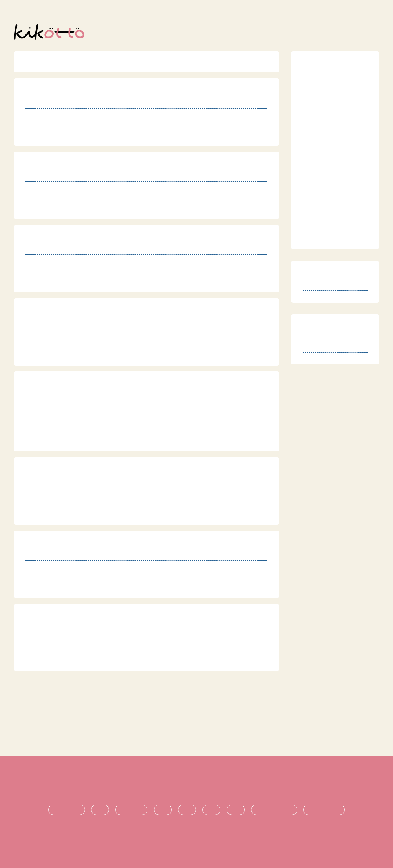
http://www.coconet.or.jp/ (84, 587)
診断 (100, 810)
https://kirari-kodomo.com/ (86, 282)
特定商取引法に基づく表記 (133, 784)
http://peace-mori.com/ (80, 135)
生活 (163, 810)
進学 (211, 810)
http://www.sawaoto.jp (79, 355)
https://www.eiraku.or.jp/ (83, 514)
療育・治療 (131, 810)
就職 (236, 810)
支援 (187, 810)
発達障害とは (67, 810)
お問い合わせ (318, 784)
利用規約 (68, 784)
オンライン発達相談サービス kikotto (200, 839)
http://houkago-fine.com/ (83, 661)
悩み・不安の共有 (274, 810)
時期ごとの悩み (324, 810)
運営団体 (273, 784)
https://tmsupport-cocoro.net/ (91, 208)
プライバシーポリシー (215, 784)
